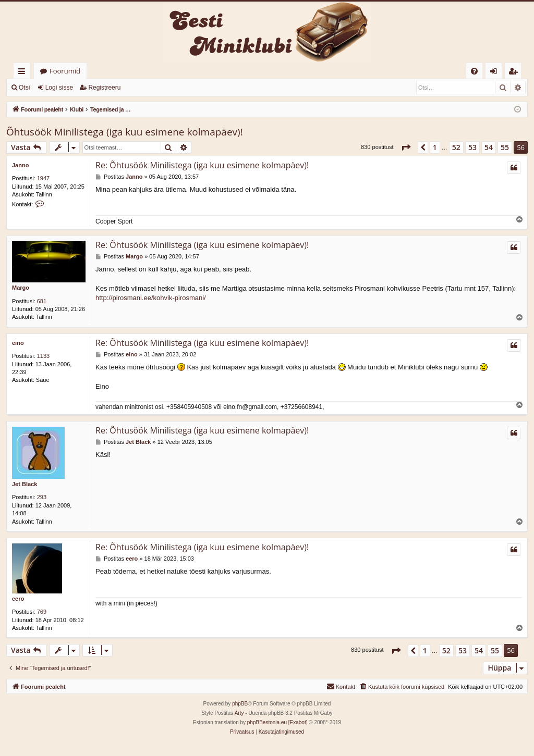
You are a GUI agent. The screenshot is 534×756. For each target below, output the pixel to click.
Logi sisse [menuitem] (496, 73)
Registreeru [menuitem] (515, 73)
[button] (406, 147)
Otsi (24, 88)
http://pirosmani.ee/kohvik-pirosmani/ (151, 298)
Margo (21, 288)
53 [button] (472, 147)
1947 (43, 178)
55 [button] (505, 147)
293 (42, 497)
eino (18, 343)
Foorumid (65, 71)
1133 (43, 356)
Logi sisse (59, 88)
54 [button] (489, 147)
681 (42, 301)
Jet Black (25, 484)
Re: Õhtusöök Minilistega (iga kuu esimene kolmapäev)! (202, 165)
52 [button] (456, 147)
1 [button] (435, 147)
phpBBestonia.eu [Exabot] (277, 722)
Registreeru (104, 88)
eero (18, 599)
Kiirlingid (24, 73)
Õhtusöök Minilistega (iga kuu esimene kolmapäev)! (125, 132)
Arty (239, 713)
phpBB (240, 704)
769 (42, 612)
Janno (20, 165)
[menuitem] (474, 71)
